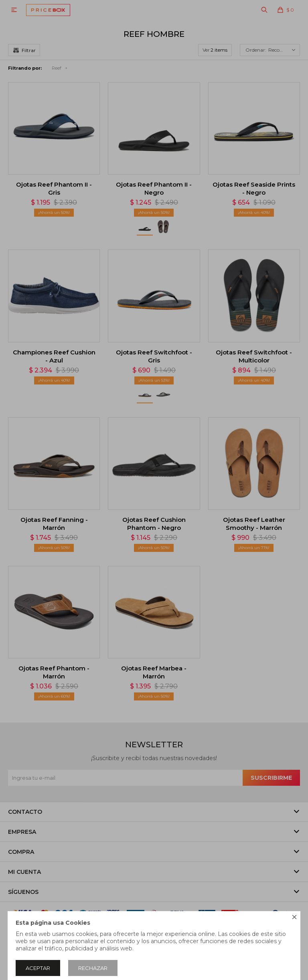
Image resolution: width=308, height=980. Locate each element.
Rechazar (93, 968)
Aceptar (38, 968)
